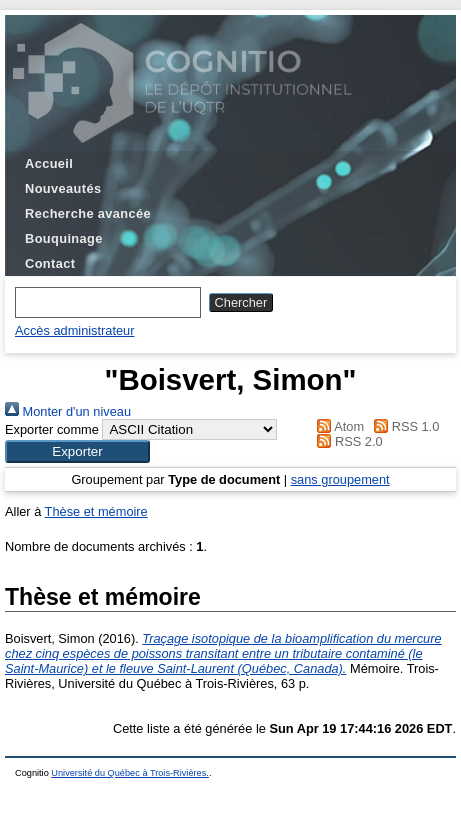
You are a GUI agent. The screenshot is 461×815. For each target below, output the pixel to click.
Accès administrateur (74, 330)
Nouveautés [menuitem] (63, 188)
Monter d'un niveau (68, 411)
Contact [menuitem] (50, 263)
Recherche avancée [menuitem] (88, 213)
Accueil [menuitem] (49, 163)
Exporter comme (52, 429)
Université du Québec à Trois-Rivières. (130, 773)
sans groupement (340, 479)
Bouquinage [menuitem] (64, 238)
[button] (77, 451)
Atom (337, 426)
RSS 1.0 (404, 426)
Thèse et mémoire (96, 511)
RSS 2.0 (347, 441)
